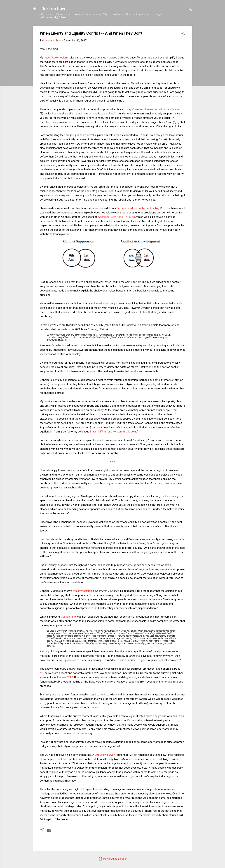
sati (42, 673)
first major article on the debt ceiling (138, 208)
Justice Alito (69, 617)
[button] (183, 34)
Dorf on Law (53, 9)
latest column (57, 58)
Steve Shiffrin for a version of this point (113, 432)
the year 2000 (65, 677)
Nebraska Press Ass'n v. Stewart (117, 217)
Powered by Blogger (113, 859)
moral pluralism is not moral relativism (159, 109)
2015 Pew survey (105, 755)
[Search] (190, 10)
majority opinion (82, 591)
